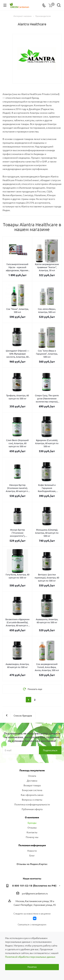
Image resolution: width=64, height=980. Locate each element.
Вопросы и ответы (32, 800)
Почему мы (32, 837)
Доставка (32, 780)
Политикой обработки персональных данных (30, 957)
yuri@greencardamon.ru (35, 894)
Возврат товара (32, 785)
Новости (32, 851)
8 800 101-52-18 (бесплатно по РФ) (34, 886)
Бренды (32, 823)
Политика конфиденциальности (32, 804)
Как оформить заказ (32, 795)
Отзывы (32, 827)
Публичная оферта (32, 809)
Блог (32, 855)
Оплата (32, 776)
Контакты (32, 832)
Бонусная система (32, 790)
